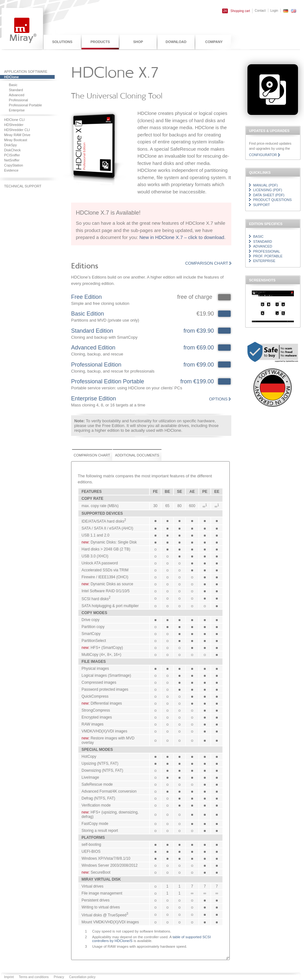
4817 (224, 331)
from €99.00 (199, 365)
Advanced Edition (93, 348)
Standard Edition (92, 331)
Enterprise (264, 261)
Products (100, 42)
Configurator (263, 155)
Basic (258, 236)
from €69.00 (199, 348)
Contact (260, 11)
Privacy (59, 977)
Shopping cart (236, 11)
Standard (263, 242)
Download (176, 42)
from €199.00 (197, 381)
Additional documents (137, 455)
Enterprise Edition (94, 399)
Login (274, 11)
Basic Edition (88, 314)
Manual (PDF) (265, 185)
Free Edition (86, 297)
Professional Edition (96, 365)
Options (219, 399)
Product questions (272, 200)
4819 (224, 381)
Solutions (62, 42)
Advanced (263, 246)
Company (214, 42)
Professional (267, 251)
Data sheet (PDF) (269, 195)
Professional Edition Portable (108, 381)
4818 (224, 314)
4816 (224, 348)
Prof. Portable (268, 256)
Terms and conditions (34, 977)
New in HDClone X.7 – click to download (182, 237)
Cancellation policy (82, 977)
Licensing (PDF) (268, 190)
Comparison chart (207, 263)
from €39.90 (199, 331)
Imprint (9, 977)
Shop (138, 42)
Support (261, 205)
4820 (224, 365)
